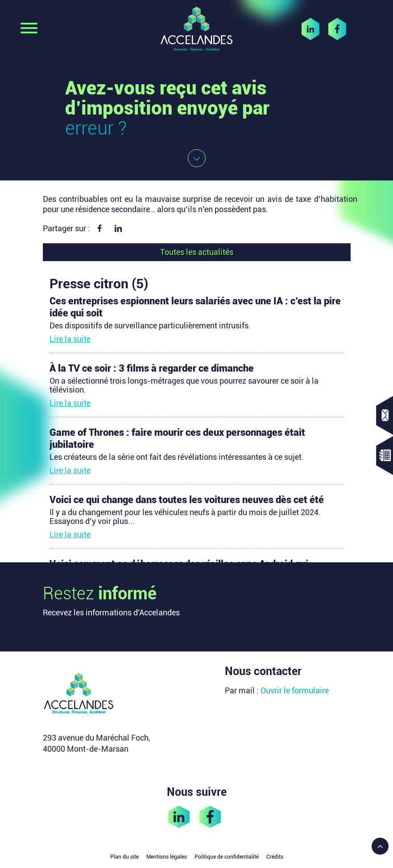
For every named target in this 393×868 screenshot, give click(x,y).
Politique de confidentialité (227, 857)
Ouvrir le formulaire (295, 690)
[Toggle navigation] (29, 29)
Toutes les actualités (197, 252)
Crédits (275, 857)
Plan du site (124, 857)
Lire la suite (70, 339)
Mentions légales (167, 857)
